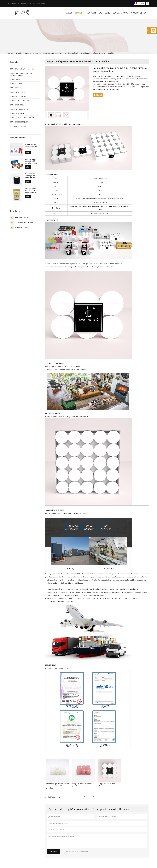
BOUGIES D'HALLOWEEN (19, 109)
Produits (79, 13)
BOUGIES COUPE (16, 84)
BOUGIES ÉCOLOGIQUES (19, 122)
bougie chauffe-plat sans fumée (96, 797)
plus (28, 152)
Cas (100, 13)
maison (11, 53)
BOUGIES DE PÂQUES (18, 113)
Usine (107, 13)
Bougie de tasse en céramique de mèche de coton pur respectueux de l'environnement (32, 176)
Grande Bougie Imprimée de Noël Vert (31, 146)
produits (19, 53)
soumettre (53, 852)
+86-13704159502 (39, 3)
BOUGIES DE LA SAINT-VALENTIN (22, 118)
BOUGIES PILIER (16, 79)
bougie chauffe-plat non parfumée (69, 797)
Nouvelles (91, 13)
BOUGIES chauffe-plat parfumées (22, 69)
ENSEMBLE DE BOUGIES (19, 126)
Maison (69, 13)
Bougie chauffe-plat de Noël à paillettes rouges (31, 161)
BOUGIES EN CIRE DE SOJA (20, 101)
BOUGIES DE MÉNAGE (18, 92)
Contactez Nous (120, 13)
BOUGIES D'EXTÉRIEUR (18, 96)
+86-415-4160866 (21, 227)
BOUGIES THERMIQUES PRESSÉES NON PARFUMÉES (43, 53)
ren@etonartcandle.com (20, 3)
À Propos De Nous (139, 13)
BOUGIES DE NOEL (17, 105)
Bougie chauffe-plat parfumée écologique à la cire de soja (32, 191)
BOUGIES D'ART (16, 88)
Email (98, 95)
